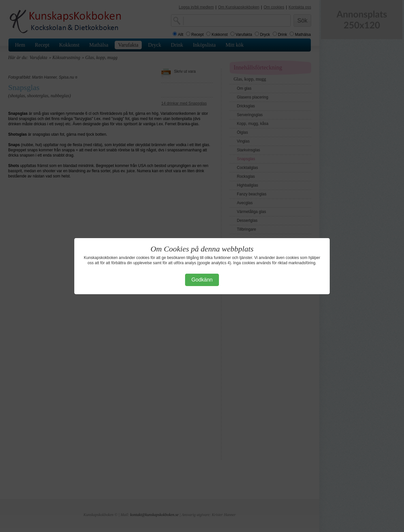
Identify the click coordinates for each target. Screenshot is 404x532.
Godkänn (202, 280)
